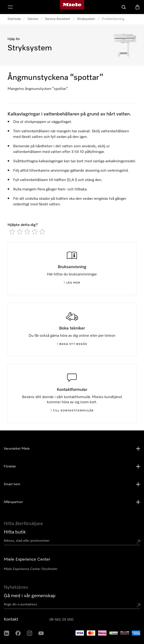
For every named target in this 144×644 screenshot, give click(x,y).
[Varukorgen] (137, 7)
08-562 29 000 (61, 620)
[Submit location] (138, 542)
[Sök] (124, 7)
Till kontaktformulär (72, 411)
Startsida (14, 19)
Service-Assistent (57, 19)
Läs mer (72, 283)
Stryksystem (86, 19)
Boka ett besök (72, 344)
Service (33, 19)
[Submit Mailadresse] (138, 605)
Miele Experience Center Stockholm (30, 569)
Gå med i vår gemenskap (30, 596)
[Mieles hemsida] (72, 7)
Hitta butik (15, 532)
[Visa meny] (10, 7)
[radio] (12, 232)
